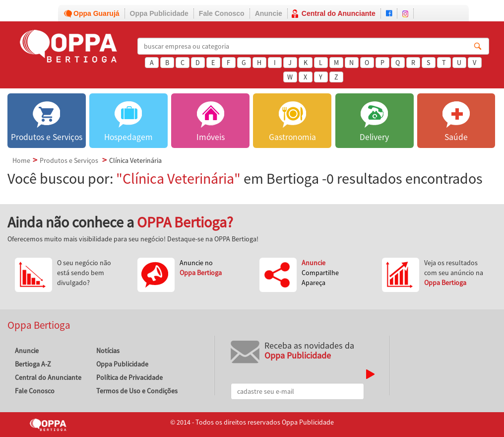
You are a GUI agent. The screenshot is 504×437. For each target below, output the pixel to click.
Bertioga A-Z (33, 364)
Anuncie (269, 13)
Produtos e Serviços (69, 160)
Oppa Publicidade (159, 13)
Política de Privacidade (129, 377)
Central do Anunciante (339, 13)
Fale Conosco (222, 13)
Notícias (108, 351)
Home (21, 160)
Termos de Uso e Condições (137, 391)
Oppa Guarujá (96, 13)
